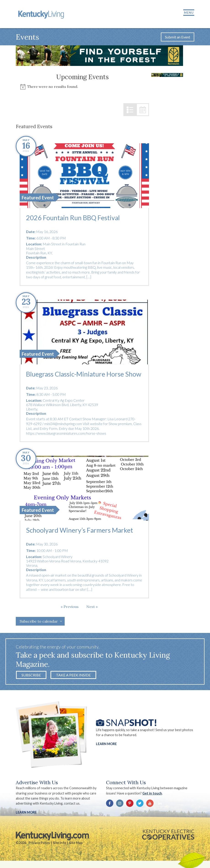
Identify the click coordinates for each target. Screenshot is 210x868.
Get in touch (152, 794)
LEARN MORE (26, 813)
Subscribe (31, 676)
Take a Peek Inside (73, 676)
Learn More (106, 744)
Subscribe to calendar (39, 622)
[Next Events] (92, 607)
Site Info (60, 843)
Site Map (76, 843)
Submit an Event (178, 37)
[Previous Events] (70, 607)
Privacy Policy (39, 843)
